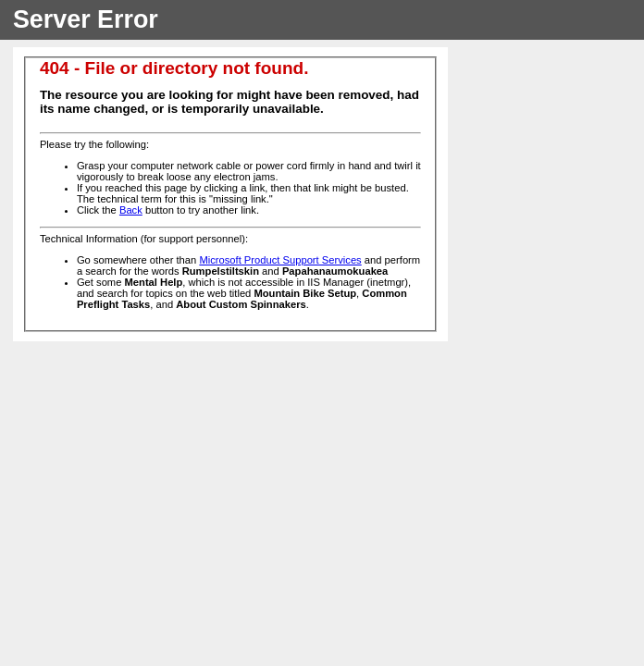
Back (131, 210)
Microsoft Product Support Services (280, 260)
